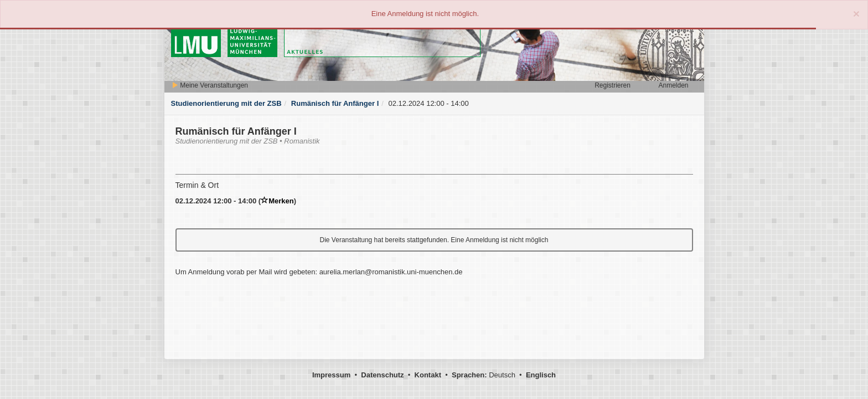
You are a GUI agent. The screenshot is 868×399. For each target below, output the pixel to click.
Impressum (331, 375)
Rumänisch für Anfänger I (335, 103)
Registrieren (613, 85)
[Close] (856, 14)
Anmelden (673, 85)
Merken (277, 201)
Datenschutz (382, 375)
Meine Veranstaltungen (210, 85)
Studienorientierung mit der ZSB (226, 103)
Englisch (541, 375)
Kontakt (428, 375)
